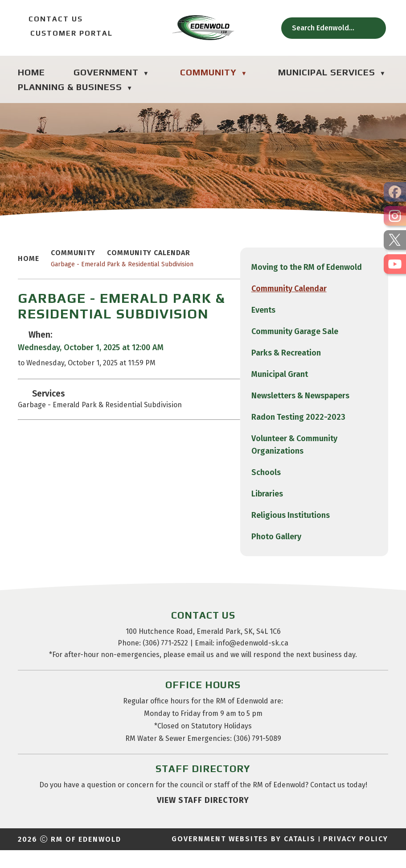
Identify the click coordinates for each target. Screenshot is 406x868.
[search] (328, 28)
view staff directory (203, 818)
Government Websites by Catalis (244, 857)
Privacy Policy (356, 857)
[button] (374, 28)
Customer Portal (65, 33)
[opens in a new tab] (395, 192)
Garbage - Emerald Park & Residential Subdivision (283, 273)
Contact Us (50, 19)
